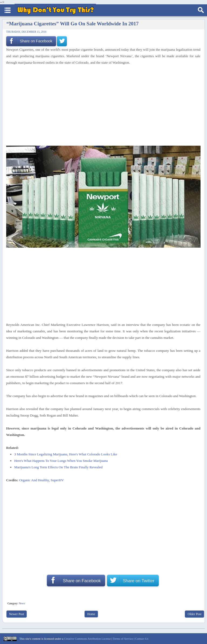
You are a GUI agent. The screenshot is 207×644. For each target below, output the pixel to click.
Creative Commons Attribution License (87, 639)
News (22, 603)
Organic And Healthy (34, 480)
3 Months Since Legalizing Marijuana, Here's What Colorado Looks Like (66, 454)
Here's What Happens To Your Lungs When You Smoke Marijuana (61, 461)
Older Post (194, 614)
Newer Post (17, 614)
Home (91, 614)
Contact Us (142, 639)
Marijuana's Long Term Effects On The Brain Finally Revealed (58, 467)
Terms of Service (123, 639)
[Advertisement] (101, 106)
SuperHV (57, 480)
